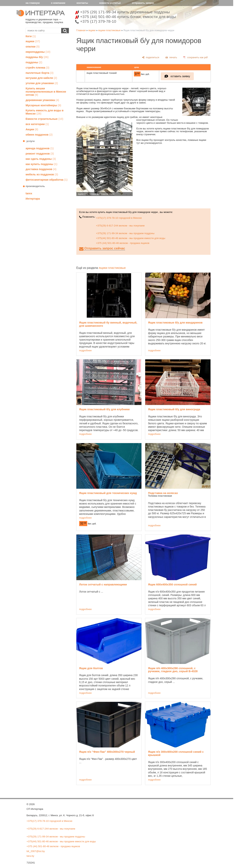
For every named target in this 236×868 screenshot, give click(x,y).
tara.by (30, 856)
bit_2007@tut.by (36, 851)
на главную (33, 3)
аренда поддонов (40, 148)
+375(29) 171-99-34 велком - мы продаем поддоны (125, 233)
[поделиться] (151, 57)
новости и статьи (110, 3)
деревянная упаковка (42, 100)
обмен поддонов (39, 135)
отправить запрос (143, 3)
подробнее (85, 350)
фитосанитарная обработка (47, 180)
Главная (81, 30)
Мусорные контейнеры (43, 105)
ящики (33, 41)
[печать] (171, 57)
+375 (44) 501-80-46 (125, 17)
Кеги (31, 36)
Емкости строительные (45, 119)
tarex (29, 193)
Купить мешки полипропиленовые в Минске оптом (46, 92)
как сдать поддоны (41, 159)
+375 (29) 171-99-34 (122, 12)
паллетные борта (40, 73)
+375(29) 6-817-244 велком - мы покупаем (120, 226)
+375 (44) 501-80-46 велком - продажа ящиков (123, 243)
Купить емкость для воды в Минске (45, 112)
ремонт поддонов (40, 154)
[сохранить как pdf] (195, 57)
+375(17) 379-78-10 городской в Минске (119, 218)
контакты (82, 3)
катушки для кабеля (41, 78)
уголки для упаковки (42, 83)
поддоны (34, 62)
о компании (58, 3)
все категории (37, 124)
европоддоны (38, 52)
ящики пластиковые (109, 30)
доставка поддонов (41, 169)
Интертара (33, 199)
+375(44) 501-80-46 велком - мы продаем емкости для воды (130, 238)
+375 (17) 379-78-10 (96, 21)
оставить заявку (180, 76)
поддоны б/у (37, 57)
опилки (33, 47)
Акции (32, 129)
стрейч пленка (38, 68)
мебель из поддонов (42, 174)
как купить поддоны (42, 164)
